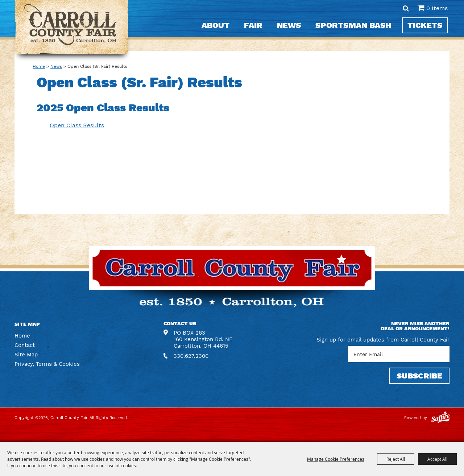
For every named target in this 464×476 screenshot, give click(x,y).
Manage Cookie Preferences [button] (336, 459)
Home (39, 66)
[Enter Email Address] (399, 354)
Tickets (425, 25)
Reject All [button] (396, 459)
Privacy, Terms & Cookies (47, 364)
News (289, 25)
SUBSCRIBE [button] (419, 376)
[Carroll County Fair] (72, 31)
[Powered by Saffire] (440, 418)
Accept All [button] (437, 459)
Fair (253, 25)
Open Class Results (77, 125)
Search (406, 8)
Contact (25, 345)
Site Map (26, 355)
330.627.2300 (191, 356)
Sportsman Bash (353, 25)
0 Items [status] (437, 8)
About (216, 25)
